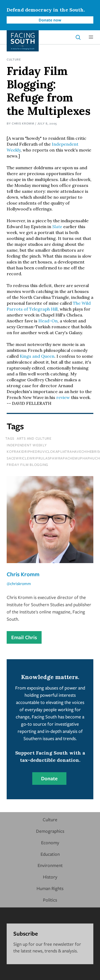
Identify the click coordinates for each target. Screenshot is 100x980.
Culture (14, 59)
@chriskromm (19, 583)
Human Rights (50, 888)
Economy (50, 843)
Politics (50, 900)
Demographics (50, 831)
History (50, 877)
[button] (91, 37)
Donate (49, 778)
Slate (57, 227)
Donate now (50, 20)
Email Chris (24, 637)
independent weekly (27, 445)
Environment (50, 865)
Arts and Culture (34, 438)
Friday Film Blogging (27, 465)
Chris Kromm (23, 123)
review (63, 397)
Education (50, 854)
